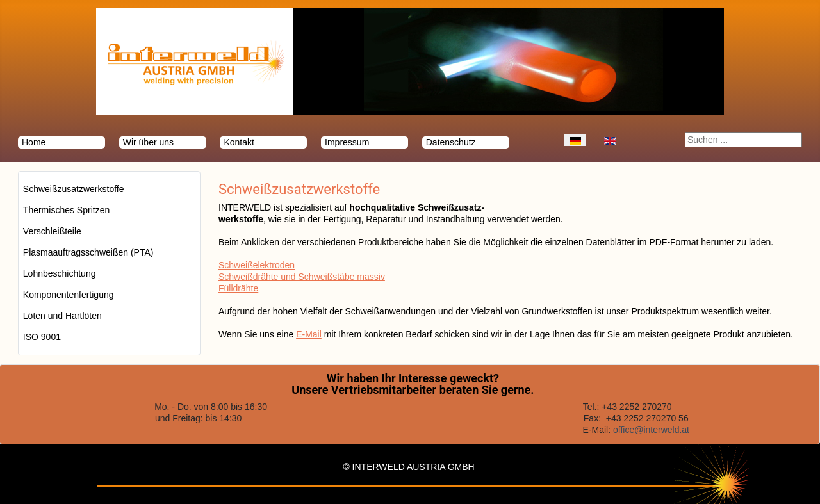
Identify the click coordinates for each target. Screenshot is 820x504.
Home (34, 142)
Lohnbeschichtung (60, 273)
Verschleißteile (52, 231)
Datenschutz (451, 142)
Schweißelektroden (257, 265)
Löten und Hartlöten (62, 316)
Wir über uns (148, 142)
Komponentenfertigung (69, 295)
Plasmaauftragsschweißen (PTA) (88, 252)
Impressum (347, 142)
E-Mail (309, 334)
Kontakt (239, 142)
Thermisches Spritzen (66, 210)
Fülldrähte (238, 288)
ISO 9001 (42, 337)
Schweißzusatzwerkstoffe (74, 189)
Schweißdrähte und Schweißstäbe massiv (302, 277)
